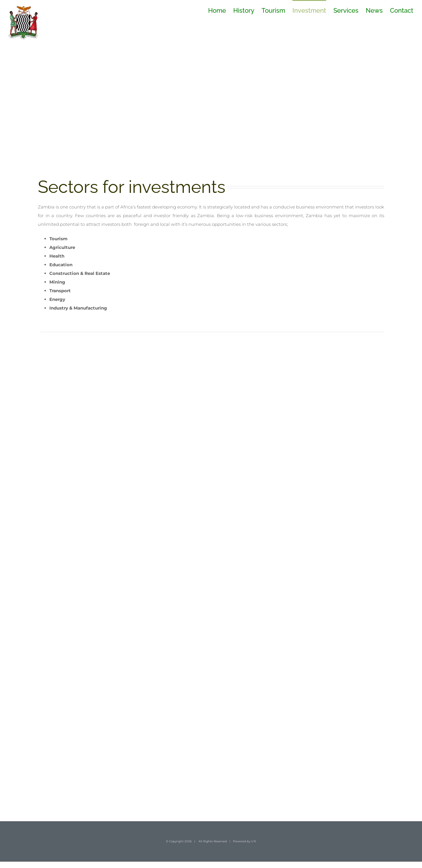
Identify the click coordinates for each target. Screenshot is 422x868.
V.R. (254, 841)
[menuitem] (221, 10)
